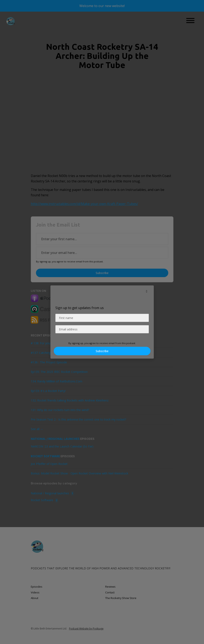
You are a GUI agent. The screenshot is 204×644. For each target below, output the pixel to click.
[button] (147, 291)
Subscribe (102, 351)
